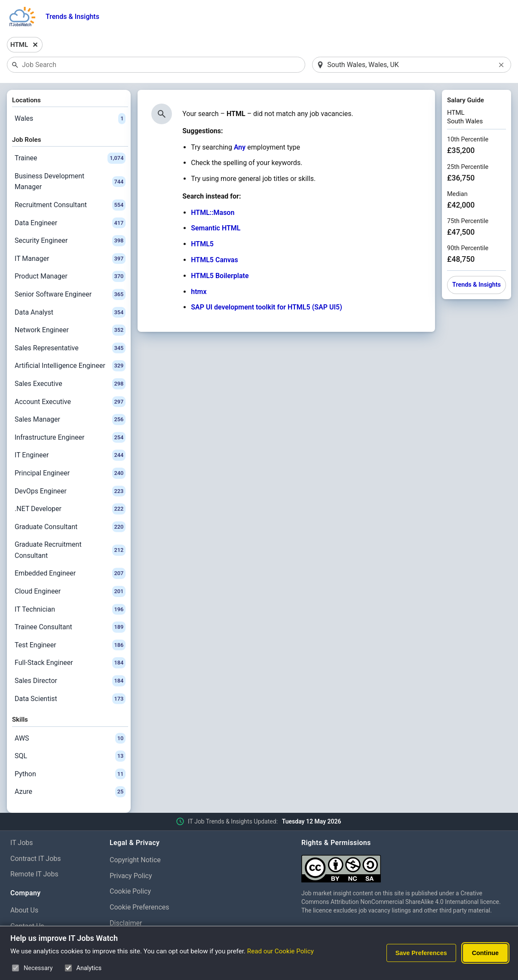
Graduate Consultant (70, 527)
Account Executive (70, 402)
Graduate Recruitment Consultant (70, 550)
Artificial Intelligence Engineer (70, 366)
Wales (70, 119)
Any (240, 147)
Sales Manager (70, 420)
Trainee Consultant (70, 627)
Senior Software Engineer (70, 294)
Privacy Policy (131, 876)
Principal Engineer (70, 473)
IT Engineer (70, 455)
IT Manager (70, 259)
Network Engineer (70, 330)
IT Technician (70, 609)
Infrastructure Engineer (70, 438)
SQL (70, 756)
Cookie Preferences (139, 907)
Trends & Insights (72, 17)
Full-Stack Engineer (70, 663)
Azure (70, 792)
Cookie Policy (130, 891)
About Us (24, 910)
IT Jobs (22, 843)
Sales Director (70, 681)
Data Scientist (70, 699)
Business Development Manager (70, 182)
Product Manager (70, 276)
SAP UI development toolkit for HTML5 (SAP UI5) (267, 307)
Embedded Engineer (70, 573)
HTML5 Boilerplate (220, 276)
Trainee (70, 158)
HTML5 (202, 244)
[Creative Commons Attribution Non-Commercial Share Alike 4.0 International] (405, 865)
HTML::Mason (213, 213)
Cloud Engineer (70, 591)
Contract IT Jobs (36, 859)
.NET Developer (70, 509)
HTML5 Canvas (214, 260)
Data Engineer (70, 223)
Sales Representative (70, 348)
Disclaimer (126, 923)
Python (70, 774)
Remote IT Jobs (34, 874)
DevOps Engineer (70, 491)
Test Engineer (70, 645)
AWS (70, 738)
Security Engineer (70, 241)
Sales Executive (70, 384)
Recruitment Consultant (70, 205)
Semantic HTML (216, 228)
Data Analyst (70, 312)
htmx (199, 292)
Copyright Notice (135, 860)
